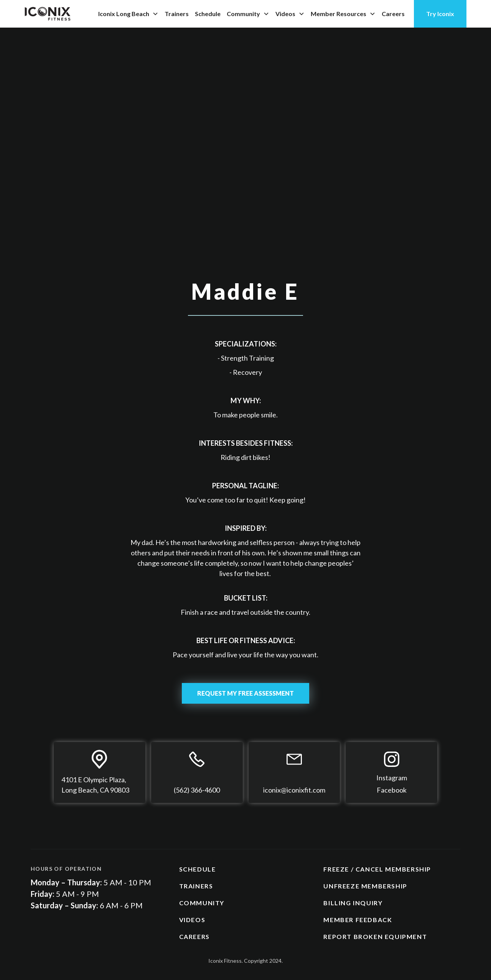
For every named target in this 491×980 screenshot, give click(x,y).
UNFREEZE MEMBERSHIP (365, 886)
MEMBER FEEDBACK (358, 920)
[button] (128, 14)
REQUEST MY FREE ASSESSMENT (245, 693)
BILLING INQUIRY (353, 903)
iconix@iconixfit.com (294, 790)
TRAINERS (196, 886)
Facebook (392, 790)
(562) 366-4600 (197, 790)
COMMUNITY (202, 903)
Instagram (392, 778)
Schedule (208, 14)
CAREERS (194, 936)
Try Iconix (440, 14)
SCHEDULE (198, 869)
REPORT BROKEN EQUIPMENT (375, 936)
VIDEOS (192, 920)
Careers (393, 14)
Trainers (177, 14)
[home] (48, 14)
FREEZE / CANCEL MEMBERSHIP (377, 869)
